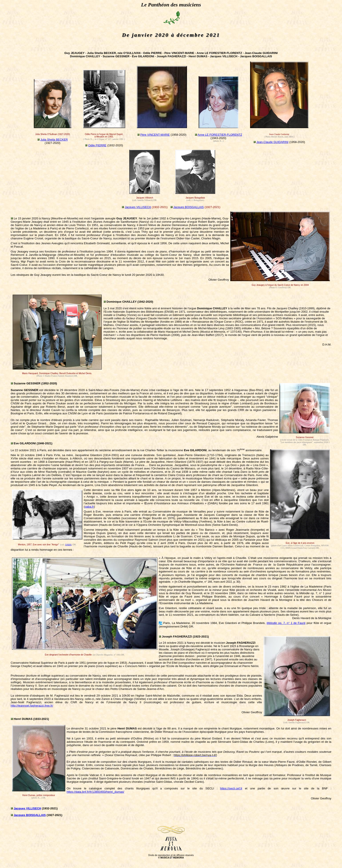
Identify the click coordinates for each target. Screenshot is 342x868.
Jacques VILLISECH (138, 207)
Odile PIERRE (97, 145)
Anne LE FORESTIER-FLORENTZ (220, 135)
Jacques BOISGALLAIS (188, 207)
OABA (68, 545)
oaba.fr (89, 507)
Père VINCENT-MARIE (155, 135)
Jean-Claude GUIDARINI (272, 142)
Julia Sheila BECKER (54, 140)
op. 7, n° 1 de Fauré (286, 623)
